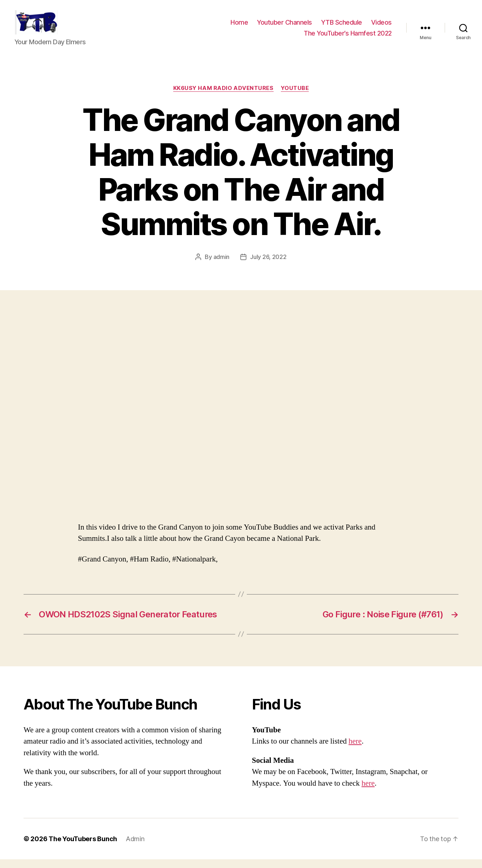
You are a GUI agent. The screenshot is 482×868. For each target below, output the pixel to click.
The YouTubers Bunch (83, 848)
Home (239, 27)
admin (222, 265)
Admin (135, 848)
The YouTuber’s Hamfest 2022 (348, 37)
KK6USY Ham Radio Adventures (223, 96)
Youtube (295, 96)
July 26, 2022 (268, 265)
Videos (381, 27)
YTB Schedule (342, 27)
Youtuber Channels (284, 27)
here (355, 750)
